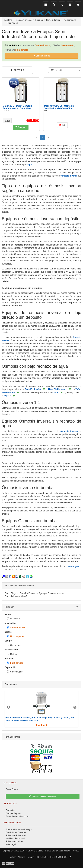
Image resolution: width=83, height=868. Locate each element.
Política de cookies (14, 841)
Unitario (12, 654)
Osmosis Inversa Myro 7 (16, 596)
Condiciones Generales (17, 832)
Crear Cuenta (12, 789)
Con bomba (14, 645)
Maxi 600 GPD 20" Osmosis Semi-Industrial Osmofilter (17, 107)
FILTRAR (17, 70)
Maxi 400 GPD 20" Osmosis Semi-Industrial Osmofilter (59, 107)
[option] (41, 709)
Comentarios (11, 684)
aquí (29, 165)
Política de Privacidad (16, 835)
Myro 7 (7, 396)
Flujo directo (15, 663)
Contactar (10, 810)
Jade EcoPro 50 (33, 389)
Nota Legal (11, 844)
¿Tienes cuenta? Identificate (43, 796)
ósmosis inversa (69, 176)
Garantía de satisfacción (17, 816)
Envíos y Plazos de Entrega (19, 829)
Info (62, 125)
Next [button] (75, 707)
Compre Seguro (13, 813)
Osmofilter (13, 619)
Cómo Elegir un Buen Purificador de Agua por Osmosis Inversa (34, 593)
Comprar (21, 127)
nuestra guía (73, 566)
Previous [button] (8, 707)
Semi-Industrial (16, 628)
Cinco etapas (15, 672)
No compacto (15, 636)
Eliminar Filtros (42, 56)
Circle (55, 392)
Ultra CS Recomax (57, 389)
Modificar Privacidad (15, 838)
